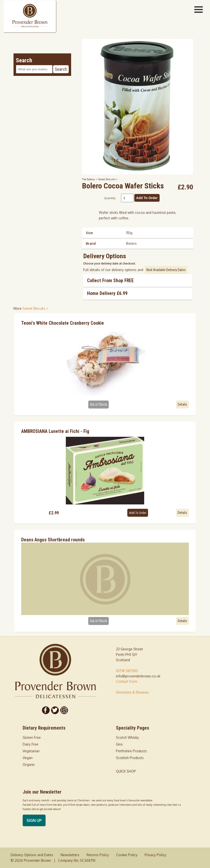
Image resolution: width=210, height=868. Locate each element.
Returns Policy (98, 855)
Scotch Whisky (127, 737)
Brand (91, 243)
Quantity (110, 198)
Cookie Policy (127, 855)
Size (89, 233)
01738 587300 (127, 671)
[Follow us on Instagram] (64, 710)
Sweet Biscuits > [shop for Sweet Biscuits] (35, 308)
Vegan (28, 758)
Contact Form (127, 681)
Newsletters (70, 855)
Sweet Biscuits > (108, 179)
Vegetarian (31, 751)
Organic (29, 764)
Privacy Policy (155, 855)
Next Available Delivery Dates (166, 270)
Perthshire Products (131, 751)
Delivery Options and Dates (32, 855)
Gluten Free (32, 737)
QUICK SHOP (126, 771)
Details (182, 404)
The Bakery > (90, 179)
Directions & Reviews (132, 692)
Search (61, 69)
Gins (119, 744)
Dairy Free (30, 744)
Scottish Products (130, 758)
